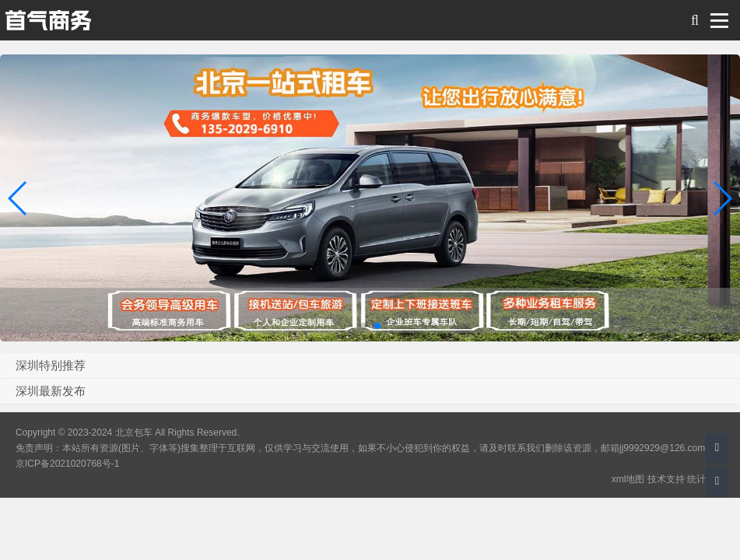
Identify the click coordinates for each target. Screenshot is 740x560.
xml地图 (628, 479)
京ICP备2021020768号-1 (67, 464)
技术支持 (666, 479)
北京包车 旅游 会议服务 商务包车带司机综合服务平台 (48, 20)
